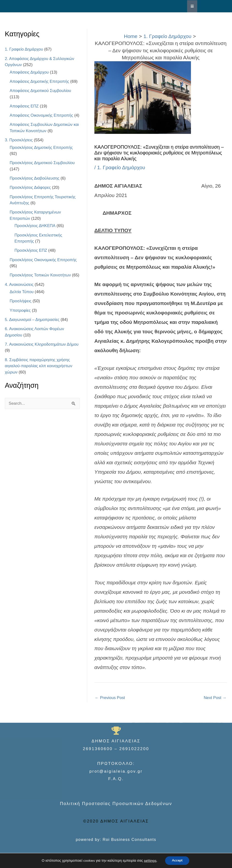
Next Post (215, 698)
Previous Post (110, 698)
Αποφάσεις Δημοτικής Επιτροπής (40, 81)
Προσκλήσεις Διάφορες (31, 194)
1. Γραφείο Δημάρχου (24, 49)
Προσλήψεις (21, 313)
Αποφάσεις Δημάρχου (29, 72)
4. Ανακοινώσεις (19, 297)
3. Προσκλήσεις (19, 146)
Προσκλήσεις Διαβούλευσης (35, 185)
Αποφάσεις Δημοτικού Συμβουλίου (41, 91)
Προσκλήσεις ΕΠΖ (31, 257)
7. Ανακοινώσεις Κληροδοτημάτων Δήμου (42, 357)
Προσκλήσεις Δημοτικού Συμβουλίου (43, 169)
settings (150, 860)
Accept (177, 860)
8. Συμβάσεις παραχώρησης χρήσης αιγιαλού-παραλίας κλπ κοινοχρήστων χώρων (39, 378)
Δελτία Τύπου (22, 304)
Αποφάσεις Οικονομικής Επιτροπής (42, 115)
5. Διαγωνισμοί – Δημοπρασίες (33, 332)
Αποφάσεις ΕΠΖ (24, 106)
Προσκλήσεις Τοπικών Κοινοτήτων (41, 281)
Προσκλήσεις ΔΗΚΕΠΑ (35, 232)
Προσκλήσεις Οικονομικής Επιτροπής (44, 266)
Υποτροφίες (20, 323)
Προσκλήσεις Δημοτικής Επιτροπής (42, 154)
